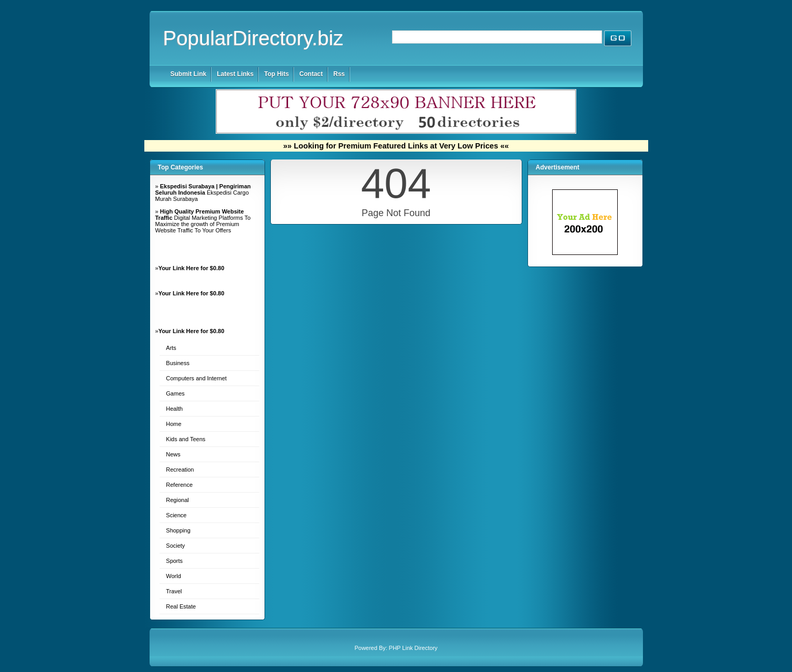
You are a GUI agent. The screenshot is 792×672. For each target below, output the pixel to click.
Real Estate (181, 606)
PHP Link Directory (413, 648)
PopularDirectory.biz (254, 38)
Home (173, 424)
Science (176, 515)
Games (175, 393)
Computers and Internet (196, 378)
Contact (311, 74)
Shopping (178, 530)
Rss (339, 74)
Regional (177, 500)
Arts (171, 348)
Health (174, 409)
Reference (179, 485)
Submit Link (189, 74)
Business (178, 363)
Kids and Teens (186, 439)
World (173, 576)
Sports (174, 561)
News (173, 454)
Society (175, 546)
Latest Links (235, 74)
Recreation (180, 470)
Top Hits (276, 74)
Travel (174, 591)
